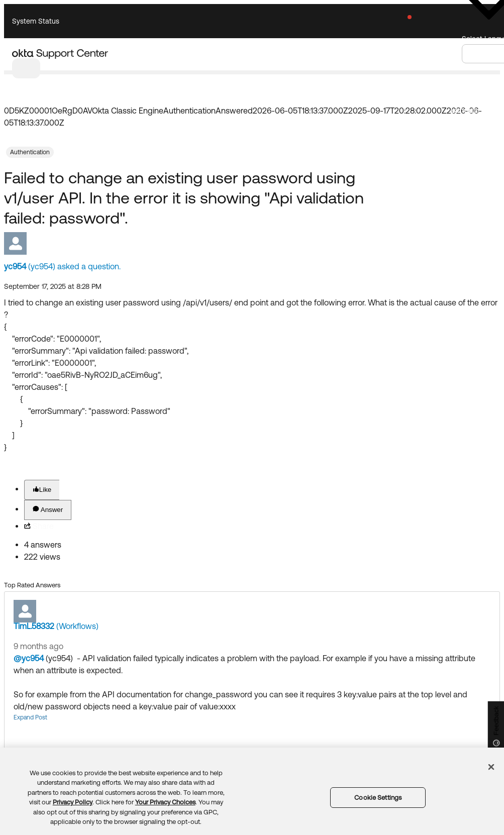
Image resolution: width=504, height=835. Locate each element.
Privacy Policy (73, 802)
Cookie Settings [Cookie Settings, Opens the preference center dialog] (378, 798)
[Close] (491, 767)
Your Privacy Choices (165, 802)
